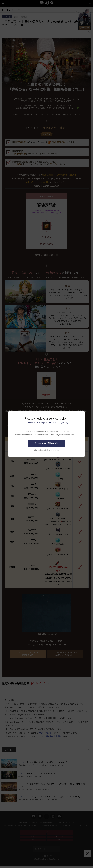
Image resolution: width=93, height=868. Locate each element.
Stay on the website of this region (47, 450)
